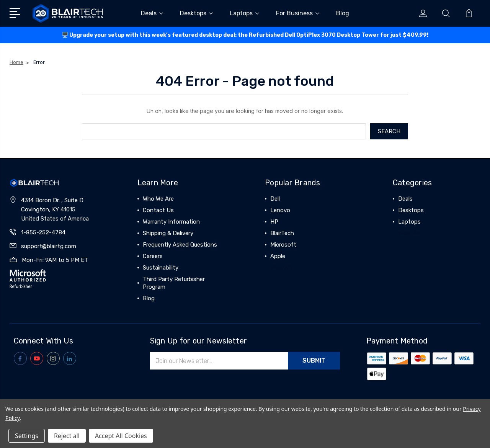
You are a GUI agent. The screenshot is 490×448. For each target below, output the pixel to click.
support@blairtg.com (49, 246)
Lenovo (280, 210)
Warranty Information (171, 222)
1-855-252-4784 (43, 232)
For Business (298, 13)
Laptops (244, 13)
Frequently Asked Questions (180, 245)
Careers (153, 256)
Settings (27, 436)
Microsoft (283, 245)
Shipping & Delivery (168, 233)
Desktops (196, 13)
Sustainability (161, 268)
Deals (152, 13)
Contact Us (158, 210)
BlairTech (282, 233)
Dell (275, 199)
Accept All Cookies (121, 436)
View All (281, 268)
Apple (278, 256)
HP (274, 222)
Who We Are (158, 199)
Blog (343, 13)
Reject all (67, 436)
